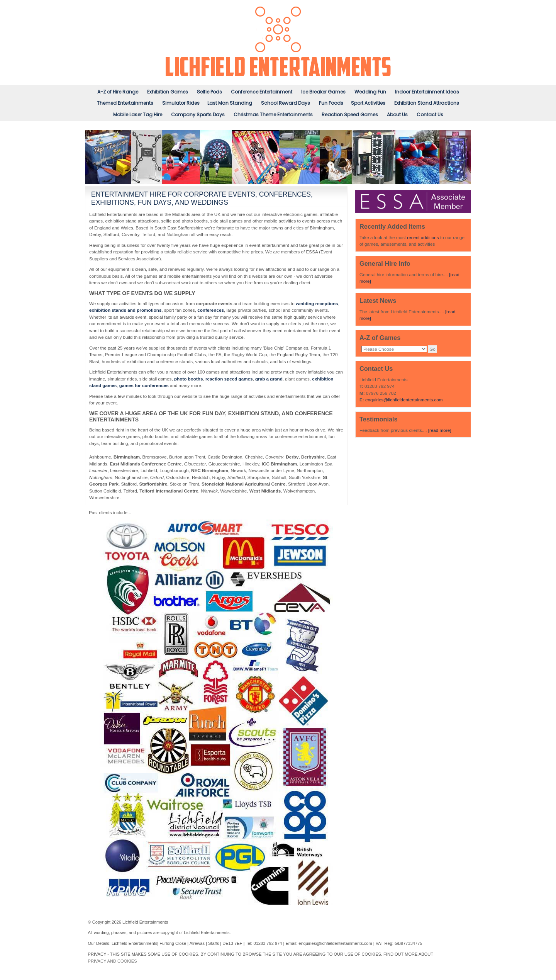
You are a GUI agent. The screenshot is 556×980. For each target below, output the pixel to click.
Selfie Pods (209, 92)
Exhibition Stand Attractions (427, 103)
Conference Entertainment (262, 92)
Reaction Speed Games (350, 115)
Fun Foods (331, 103)
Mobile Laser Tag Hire (138, 115)
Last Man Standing (230, 103)
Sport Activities (368, 103)
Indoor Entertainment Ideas (427, 92)
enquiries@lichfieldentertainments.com (404, 400)
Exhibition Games (168, 92)
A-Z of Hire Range (118, 92)
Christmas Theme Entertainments (273, 115)
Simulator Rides (181, 103)
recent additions (423, 237)
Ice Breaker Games (323, 92)
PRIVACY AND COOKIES (113, 961)
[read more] (440, 430)
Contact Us (430, 115)
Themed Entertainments (125, 103)
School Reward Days (286, 103)
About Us (397, 115)
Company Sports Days (198, 115)
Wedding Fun (370, 92)
